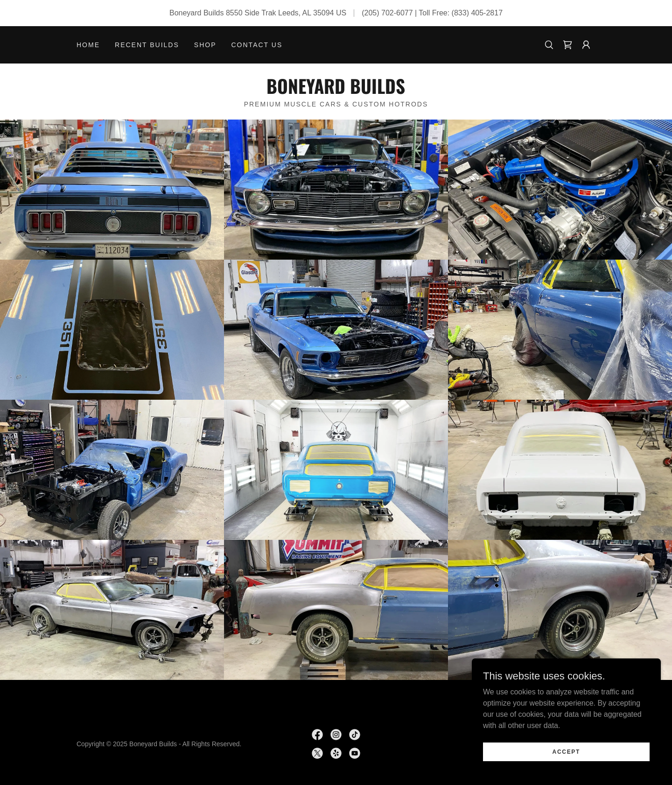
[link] (567, 45)
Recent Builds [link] (147, 45)
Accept (567, 764)
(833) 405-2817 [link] (477, 13)
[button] (586, 45)
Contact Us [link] (257, 45)
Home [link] (88, 45)
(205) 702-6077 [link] (387, 13)
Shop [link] (205, 45)
